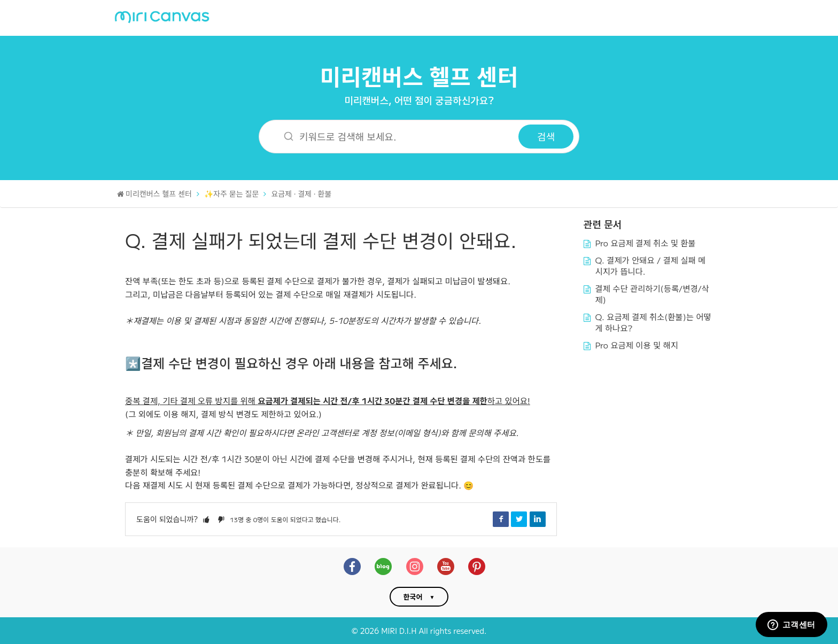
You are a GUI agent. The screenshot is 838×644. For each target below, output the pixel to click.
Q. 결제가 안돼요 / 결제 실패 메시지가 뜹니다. (651, 266)
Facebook (501, 519)
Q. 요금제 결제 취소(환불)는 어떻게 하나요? (653, 322)
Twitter (519, 519)
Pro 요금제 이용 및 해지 (637, 345)
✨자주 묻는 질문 (231, 193)
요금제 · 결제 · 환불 (301, 193)
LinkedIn (538, 519)
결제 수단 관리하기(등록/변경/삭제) (652, 294)
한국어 (413, 597)
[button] (206, 519)
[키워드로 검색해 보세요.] (395, 137)
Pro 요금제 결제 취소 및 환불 (646, 243)
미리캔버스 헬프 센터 (419, 76)
